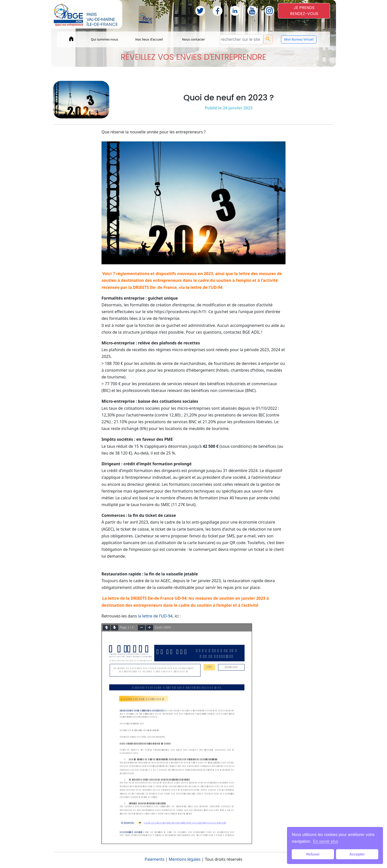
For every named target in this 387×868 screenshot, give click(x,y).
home (71, 39)
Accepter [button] (357, 854)
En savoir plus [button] (326, 841)
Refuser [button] (313, 854)
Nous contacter (193, 39)
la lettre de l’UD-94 (155, 616)
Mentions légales (185, 859)
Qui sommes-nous (104, 39)
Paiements (154, 859)
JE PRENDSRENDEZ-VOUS (304, 11)
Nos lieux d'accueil (149, 39)
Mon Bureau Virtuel (299, 39)
